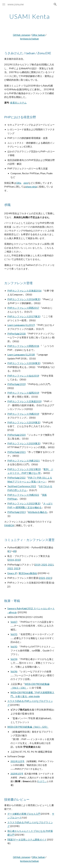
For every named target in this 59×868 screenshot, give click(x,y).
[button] (4, 4)
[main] (30, 16)
